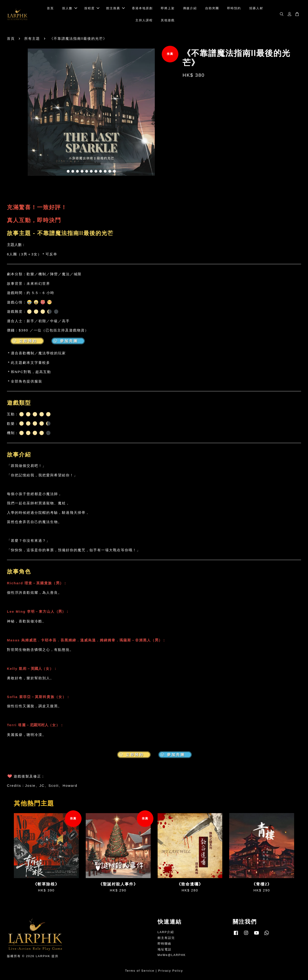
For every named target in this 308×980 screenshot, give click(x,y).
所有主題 (32, 38)
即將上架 (168, 8)
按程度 (92, 8)
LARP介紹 (166, 932)
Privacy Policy (171, 971)
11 (114, 171)
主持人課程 (144, 20)
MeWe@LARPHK (172, 955)
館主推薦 (116, 8)
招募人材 (256, 8)
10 (110, 171)
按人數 (70, 8)
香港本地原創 (142, 8)
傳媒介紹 (190, 8)
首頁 (50, 8)
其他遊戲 (168, 20)
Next (169, 113)
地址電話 (165, 949)
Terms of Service (140, 971)
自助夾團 (212, 8)
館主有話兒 (166, 938)
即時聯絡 (165, 944)
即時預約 (234, 8)
